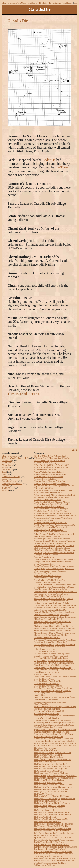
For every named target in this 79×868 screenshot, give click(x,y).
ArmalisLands (57, 529)
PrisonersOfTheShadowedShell (48, 677)
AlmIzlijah (63, 509)
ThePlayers (68, 3)
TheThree (62, 167)
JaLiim (60, 596)
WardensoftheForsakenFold (64, 861)
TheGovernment (41, 773)
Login (75, 449)
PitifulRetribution (67, 670)
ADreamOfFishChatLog (45, 463)
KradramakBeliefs (61, 603)
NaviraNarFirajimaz (60, 635)
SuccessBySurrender (54, 736)
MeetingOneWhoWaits (60, 621)
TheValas (38, 831)
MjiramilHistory (41, 633)
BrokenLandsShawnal (56, 543)
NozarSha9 (60, 647)
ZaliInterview (40, 865)
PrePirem (55, 672)
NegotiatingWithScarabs (45, 640)
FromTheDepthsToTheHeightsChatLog (51, 580)
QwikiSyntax (68, 688)
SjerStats (58, 727)
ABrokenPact (60, 456)
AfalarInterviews (61, 497)
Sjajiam (46, 727)
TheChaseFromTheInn (44, 752)
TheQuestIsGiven (53, 801)
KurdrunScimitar (60, 608)
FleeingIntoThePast (42, 573)
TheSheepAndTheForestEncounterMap (51, 819)
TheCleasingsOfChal (43, 755)
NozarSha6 (70, 644)
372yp (38, 456)
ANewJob (60, 481)
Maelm (53, 619)
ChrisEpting (39, 550)
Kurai (73, 605)
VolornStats (46, 861)
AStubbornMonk (41, 493)
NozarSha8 (49, 647)
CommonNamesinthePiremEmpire (58, 552)
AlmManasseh (40, 513)
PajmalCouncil (40, 661)
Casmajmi (61, 546)
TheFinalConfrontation (44, 764)
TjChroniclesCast (42, 838)
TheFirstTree (39, 769)
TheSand (61, 805)
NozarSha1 (71, 640)
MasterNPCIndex (42, 621)
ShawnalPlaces (69, 723)
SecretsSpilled (60, 711)
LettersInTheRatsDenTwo (45, 612)
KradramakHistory (42, 605)
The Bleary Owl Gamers (45, 748)
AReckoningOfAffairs (44, 488)
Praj (49, 672)
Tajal (51, 743)
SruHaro (65, 732)
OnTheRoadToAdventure (45, 651)
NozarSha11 (51, 642)
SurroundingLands (42, 741)
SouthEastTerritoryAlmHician (47, 732)
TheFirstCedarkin (62, 766)
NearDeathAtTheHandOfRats (47, 638)
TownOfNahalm (41, 840)
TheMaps (22, 3)
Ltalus (47, 619)
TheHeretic (54, 773)
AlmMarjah (52, 513)
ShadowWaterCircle (43, 718)
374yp (50, 456)
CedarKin (49, 160)
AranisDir (70, 525)
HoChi (37, 587)
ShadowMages (68, 716)
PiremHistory (64, 665)
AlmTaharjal (51, 518)
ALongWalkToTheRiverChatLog (49, 472)
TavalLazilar (45, 746)
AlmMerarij (39, 516)
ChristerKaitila (52, 550)
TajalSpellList (60, 743)
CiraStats (38, 552)
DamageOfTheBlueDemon (46, 555)
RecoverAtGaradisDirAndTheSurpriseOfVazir (55, 697)
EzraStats (69, 569)
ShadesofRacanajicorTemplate (47, 716)
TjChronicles (56, 835)
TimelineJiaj (50, 833)
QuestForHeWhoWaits (44, 679)
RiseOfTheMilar (41, 704)
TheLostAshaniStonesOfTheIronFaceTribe (53, 785)
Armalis (64, 527)
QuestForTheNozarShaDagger (47, 688)
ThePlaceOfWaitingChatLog (47, 796)
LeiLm (71, 608)
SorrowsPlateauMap (67, 730)
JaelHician (6, 463)
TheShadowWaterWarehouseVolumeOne (52, 812)
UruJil (37, 856)
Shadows (56, 718)
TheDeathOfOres (41, 757)
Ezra (63, 569)
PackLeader (57, 658)
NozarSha (61, 640)
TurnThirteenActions (43, 851)
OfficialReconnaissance (44, 649)
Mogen (52, 633)
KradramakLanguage (61, 605)
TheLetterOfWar (54, 782)
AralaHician (7, 470)
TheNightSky (40, 792)
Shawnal (6, 486)
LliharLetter (70, 617)
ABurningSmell (41, 458)
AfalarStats (39, 500)
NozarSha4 (49, 644)
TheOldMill (52, 792)
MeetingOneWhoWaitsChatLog (48, 624)
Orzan (4, 479)
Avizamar (38, 541)
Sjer (51, 727)
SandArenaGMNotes (43, 711)
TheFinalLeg (61, 764)
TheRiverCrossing (62, 803)
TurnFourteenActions (67, 847)
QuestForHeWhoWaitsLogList (48, 681)
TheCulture (58, 755)
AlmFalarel (39, 506)
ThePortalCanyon (52, 798)
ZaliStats (51, 865)
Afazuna (58, 502)
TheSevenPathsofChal (44, 810)
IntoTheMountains (69, 592)
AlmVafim (6, 465)
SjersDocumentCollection (45, 730)
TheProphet (39, 801)
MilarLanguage (56, 628)
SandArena (55, 709)
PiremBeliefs (67, 661)
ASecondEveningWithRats (46, 490)
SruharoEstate (52, 734)
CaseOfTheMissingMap (44, 546)
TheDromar (39, 762)
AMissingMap (61, 474)
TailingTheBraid (41, 743)
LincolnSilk (53, 617)
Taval (4, 472)
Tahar (63, 741)
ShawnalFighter (41, 723)
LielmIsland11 (70, 612)
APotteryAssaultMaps (59, 483)
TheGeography (60, 769)
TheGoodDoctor (57, 771)
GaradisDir (39, 582)
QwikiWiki (48, 693)
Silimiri (37, 725)
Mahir (60, 619)
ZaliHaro (62, 863)
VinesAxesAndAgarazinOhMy (63, 858)
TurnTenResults (60, 849)
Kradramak (47, 603)
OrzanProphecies (9, 481)
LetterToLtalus (40, 610)
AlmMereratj (51, 516)
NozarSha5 (60, 644)
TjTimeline (55, 838)
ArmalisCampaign (42, 529)
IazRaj (43, 587)
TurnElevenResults (60, 844)
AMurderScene (41, 477)
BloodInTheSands (67, 541)
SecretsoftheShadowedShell (46, 713)
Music (72, 633)
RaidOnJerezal (61, 693)
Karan (46, 601)
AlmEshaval (62, 504)
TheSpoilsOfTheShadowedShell (48, 824)
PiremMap (54, 667)
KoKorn (37, 603)
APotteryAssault (41, 483)
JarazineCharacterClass (44, 598)
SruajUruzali (39, 734)
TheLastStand (40, 782)
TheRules (43, 3)
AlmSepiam (71, 516)
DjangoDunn (39, 562)
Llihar (4, 474)
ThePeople (63, 792)
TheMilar (47, 789)
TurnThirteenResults (63, 851)
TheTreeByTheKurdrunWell (59, 828)
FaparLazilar (44, 571)
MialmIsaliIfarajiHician (44, 626)
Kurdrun (48, 608)
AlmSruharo (39, 518)
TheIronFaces (40, 775)
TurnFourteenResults (43, 849)
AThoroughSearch (42, 495)
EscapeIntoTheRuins (50, 569)
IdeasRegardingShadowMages (60, 587)
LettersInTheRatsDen (57, 610)
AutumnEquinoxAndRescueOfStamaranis (53, 539)
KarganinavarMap (57, 601)
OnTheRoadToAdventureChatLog (49, 654)
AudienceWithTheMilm (49, 536)
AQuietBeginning (42, 486)
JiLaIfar (59, 598)
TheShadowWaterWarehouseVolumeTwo (52, 815)
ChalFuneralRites (46, 548)
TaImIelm (55, 741)
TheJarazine (52, 775)
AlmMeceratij (64, 513)
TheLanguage (63, 780)
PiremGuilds (52, 665)
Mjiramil (68, 631)
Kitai (68, 601)
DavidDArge (63, 559)
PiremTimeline (40, 670)
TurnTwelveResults (42, 854)
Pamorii (5, 490)
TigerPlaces (39, 833)
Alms (4, 467)
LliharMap (39, 619)
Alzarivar (49, 520)
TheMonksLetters (60, 789)
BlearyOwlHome (9, 3)
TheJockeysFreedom (67, 775)
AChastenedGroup (42, 460)
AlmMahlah (62, 511)
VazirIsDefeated (41, 858)
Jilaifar (70, 598)
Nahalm (47, 635)
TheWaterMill (49, 831)
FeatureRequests (58, 571)
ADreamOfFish (58, 460)
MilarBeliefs (67, 626)
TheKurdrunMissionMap (45, 780)
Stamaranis (39, 736)
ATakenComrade (57, 493)
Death (72, 559)
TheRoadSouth (40, 805)
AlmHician (7, 460)
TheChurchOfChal (63, 752)
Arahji (51, 525)
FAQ (36, 571)
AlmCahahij (51, 504)
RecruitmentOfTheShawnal (46, 700)
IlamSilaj (38, 589)
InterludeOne (61, 589)
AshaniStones (40, 534)
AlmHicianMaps (41, 509)
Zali (55, 863)
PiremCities (53, 663)
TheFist (49, 769)
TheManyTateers (66, 787)
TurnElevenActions (42, 844)
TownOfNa (66, 838)
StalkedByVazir (66, 734)
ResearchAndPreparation (45, 702)
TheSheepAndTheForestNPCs (15, 458)
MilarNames (69, 628)
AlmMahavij (50, 511)
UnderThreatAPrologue (62, 854)
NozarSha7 (39, 647)
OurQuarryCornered (59, 656)
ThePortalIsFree (68, 798)
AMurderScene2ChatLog (45, 479)
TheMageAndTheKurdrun (46, 787)
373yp (44, 456)
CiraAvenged (70, 550)
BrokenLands (40, 543)
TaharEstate (71, 741)
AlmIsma (54, 509)
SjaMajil (38, 727)
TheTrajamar (39, 828)
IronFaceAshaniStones (58, 594)
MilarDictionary (41, 628)
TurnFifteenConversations (46, 847)
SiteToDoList (68, 725)
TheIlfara (64, 773)
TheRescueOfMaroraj (44, 803)
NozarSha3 (39, 644)
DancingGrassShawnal (12, 483)
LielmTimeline (40, 617)
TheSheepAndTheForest (24, 394)
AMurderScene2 (55, 477)
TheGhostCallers (41, 771)
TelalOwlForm (70, 746)
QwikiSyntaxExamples (44, 690)
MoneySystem (63, 633)
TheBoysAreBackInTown (45, 750)
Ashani (64, 532)
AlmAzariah (39, 504)
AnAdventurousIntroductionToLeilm (50, 523)
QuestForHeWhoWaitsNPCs (47, 684)
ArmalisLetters (40, 532)
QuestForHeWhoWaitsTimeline (48, 686)
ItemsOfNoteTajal (42, 596)
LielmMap (65, 615)
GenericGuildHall (52, 582)
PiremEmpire (55, 3)
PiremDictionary (66, 663)
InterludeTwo (54, 592)
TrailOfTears (7, 488)
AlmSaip (61, 516)
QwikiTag (38, 693)
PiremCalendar (40, 663)
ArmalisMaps (54, 532)
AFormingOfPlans (64, 465)
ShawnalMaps (55, 723)
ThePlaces (65, 796)
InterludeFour (49, 589)
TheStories (32, 3)
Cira (61, 550)
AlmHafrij (49, 506)
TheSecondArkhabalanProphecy (48, 808)
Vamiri (60, 856)
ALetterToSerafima (42, 467)
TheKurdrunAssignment (45, 778)
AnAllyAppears (41, 525)
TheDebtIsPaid (56, 757)
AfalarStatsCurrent (53, 500)
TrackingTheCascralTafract (61, 840)
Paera (66, 658)
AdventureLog (40, 497)
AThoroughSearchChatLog (63, 495)
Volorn (37, 861)
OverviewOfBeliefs (42, 658)
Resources (62, 702)
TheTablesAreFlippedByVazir (47, 826)
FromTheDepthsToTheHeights (48, 578)
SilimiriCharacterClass (52, 725)
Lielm (60, 612)
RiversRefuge (70, 707)
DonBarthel (51, 562)
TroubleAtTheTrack (55, 842)
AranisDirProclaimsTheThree (47, 527)
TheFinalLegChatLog (43, 766)
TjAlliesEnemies (67, 833)
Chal (36, 548)
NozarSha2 (62, 642)
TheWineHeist (62, 831)
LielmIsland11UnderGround (46, 615)
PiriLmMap (53, 670)
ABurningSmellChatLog (60, 458)
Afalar (50, 497)
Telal (60, 746)
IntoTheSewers (41, 594)
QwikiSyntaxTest (63, 690)
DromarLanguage (66, 566)
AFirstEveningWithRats (45, 465)
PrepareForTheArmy (11, 477)
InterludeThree (40, 592)
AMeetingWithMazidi (44, 474)
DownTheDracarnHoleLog (46, 566)
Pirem (58, 661)
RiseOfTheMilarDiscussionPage (48, 707)
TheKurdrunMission (65, 778)
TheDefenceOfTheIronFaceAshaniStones (52, 759)
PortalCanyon (40, 672)
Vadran (43, 856)
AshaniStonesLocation (57, 534)
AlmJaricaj (39, 511)
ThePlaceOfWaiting (43, 794)
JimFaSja (38, 601)
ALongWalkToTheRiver (45, 470)
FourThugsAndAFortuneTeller (48, 575)
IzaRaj (54, 596)
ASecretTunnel (65, 490)
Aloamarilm (39, 520)
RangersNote (40, 695)
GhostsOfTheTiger (42, 585)
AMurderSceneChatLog (44, 481)
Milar (58, 626)
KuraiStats (38, 608)
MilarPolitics (40, 631)
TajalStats (72, 743)
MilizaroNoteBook (55, 631)
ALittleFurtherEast (60, 467)
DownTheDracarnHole (44, 564)
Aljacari (66, 502)
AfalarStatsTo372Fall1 (44, 502)
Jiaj (76, 3)
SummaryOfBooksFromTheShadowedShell (53, 739)
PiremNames (65, 667)
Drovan (37, 569)
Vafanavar (51, 856)
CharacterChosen (63, 548)
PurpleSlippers (69, 677)
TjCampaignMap (41, 835)
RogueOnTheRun (42, 709)
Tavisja (54, 746)
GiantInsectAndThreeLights (64, 585)
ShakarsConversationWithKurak (48, 720)
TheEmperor (51, 762)
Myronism (38, 635)
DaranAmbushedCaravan (45, 559)
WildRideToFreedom (43, 863)
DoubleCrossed (64, 562)
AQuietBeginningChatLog (62, 486)
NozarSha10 (39, 642)
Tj (57, 833)
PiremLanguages (41, 667)
